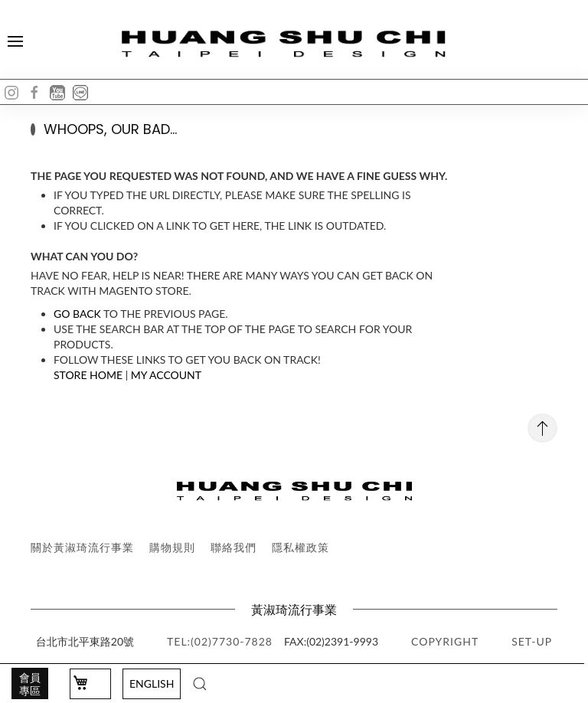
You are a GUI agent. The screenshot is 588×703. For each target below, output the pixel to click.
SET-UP (532, 641)
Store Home (88, 375)
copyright (445, 641)
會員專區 (30, 684)
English (152, 683)
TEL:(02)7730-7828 (220, 641)
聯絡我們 (234, 547)
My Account (166, 375)
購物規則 (172, 547)
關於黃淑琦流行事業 (82, 547)
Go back (77, 314)
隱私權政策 (301, 547)
